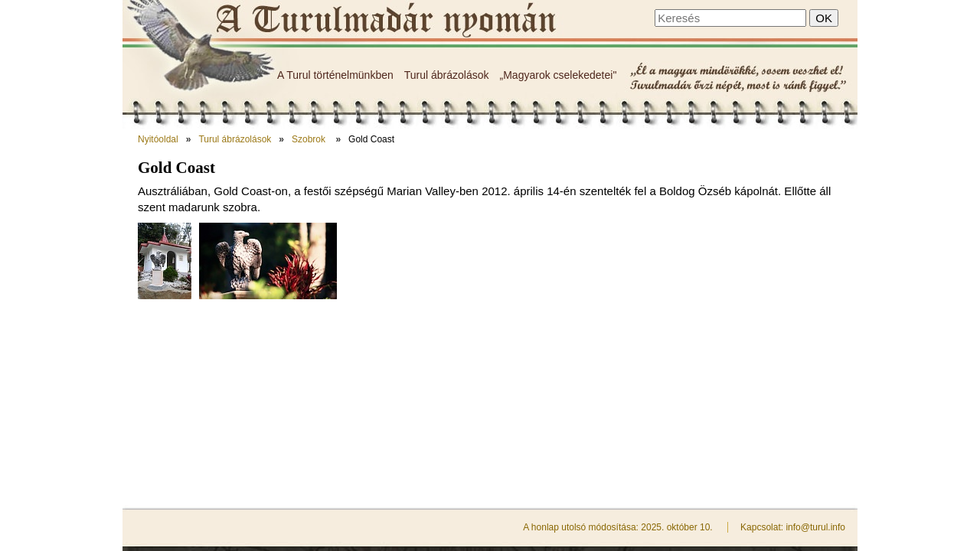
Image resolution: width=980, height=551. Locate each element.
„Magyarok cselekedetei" (559, 75)
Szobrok (310, 139)
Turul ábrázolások (447, 75)
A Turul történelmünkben (335, 75)
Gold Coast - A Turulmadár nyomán (385, 21)
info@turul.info (815, 352)
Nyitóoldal (158, 139)
